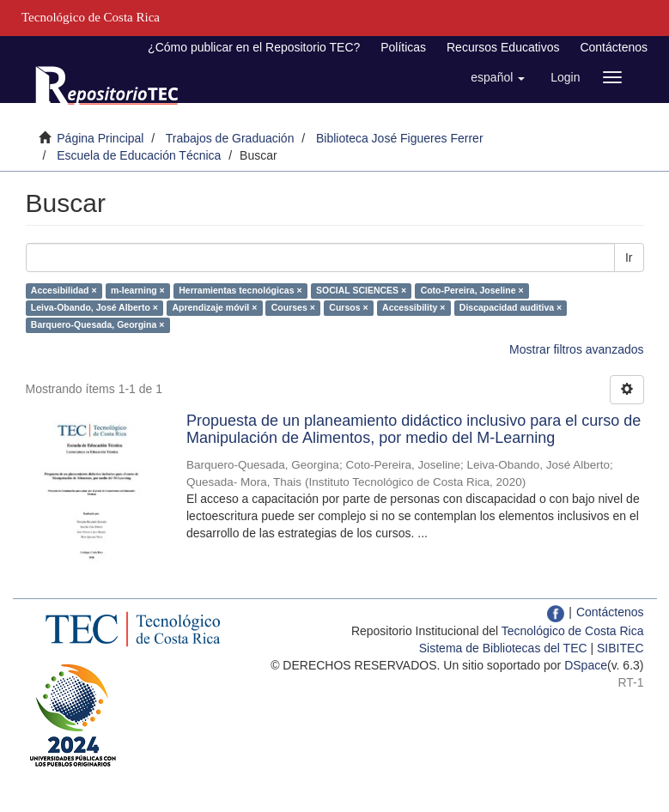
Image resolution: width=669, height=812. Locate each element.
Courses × (293, 307)
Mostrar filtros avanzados (576, 349)
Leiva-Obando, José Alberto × (94, 307)
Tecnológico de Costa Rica (573, 631)
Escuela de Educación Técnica (139, 155)
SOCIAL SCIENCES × (361, 290)
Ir (629, 258)
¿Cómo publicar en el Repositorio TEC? (254, 47)
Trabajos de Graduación (230, 138)
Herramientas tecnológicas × (240, 290)
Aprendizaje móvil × (214, 307)
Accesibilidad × (64, 290)
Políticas (403, 47)
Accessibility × (414, 307)
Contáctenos (614, 47)
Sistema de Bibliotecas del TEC (503, 648)
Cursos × (348, 307)
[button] (498, 77)
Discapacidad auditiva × (511, 307)
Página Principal (100, 138)
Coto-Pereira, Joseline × (472, 290)
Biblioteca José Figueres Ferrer (400, 138)
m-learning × (138, 290)
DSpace (586, 665)
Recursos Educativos (503, 47)
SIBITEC (620, 648)
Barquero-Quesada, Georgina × (98, 324)
